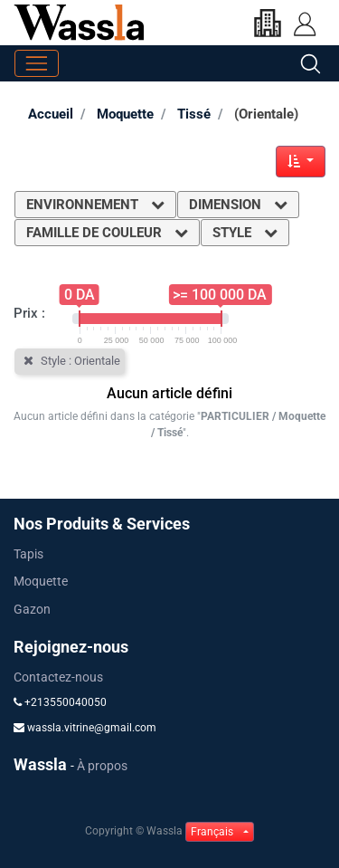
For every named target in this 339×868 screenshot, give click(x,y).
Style (245, 233)
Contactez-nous (58, 677)
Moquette (125, 114)
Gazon (32, 609)
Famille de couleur (107, 233)
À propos (102, 766)
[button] (301, 162)
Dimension (238, 205)
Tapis (28, 554)
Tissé (194, 114)
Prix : (29, 313)
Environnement (95, 205)
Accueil (51, 114)
